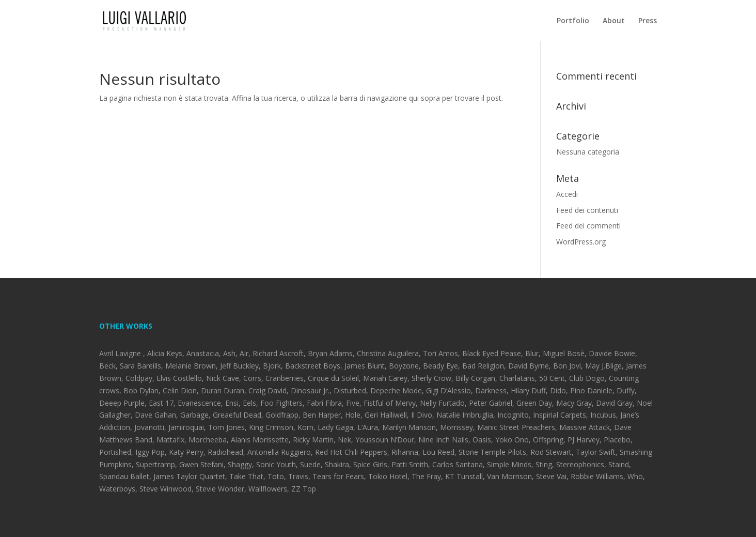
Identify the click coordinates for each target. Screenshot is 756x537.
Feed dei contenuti (587, 210)
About (614, 21)
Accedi (567, 194)
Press (648, 21)
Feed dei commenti (588, 226)
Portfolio (573, 21)
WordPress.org (581, 242)
